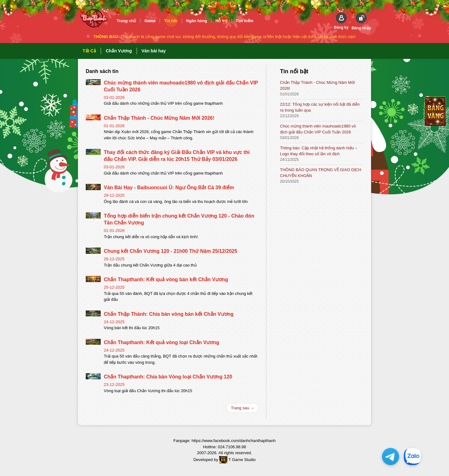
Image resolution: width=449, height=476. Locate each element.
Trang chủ (126, 21)
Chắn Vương (119, 51)
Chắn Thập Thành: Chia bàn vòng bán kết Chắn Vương (169, 314)
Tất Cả (89, 51)
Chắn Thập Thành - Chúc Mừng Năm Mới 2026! (159, 118)
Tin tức (171, 21)
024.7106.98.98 (232, 447)
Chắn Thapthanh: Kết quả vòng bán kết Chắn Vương (166, 279)
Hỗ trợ (221, 21)
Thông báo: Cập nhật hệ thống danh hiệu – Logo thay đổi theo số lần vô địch (319, 151)
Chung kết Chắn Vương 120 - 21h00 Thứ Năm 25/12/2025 (171, 251)
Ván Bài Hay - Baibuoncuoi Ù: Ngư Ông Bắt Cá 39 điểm (169, 188)
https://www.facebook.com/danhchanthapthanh (234, 441)
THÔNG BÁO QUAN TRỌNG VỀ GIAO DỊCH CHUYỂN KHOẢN (321, 173)
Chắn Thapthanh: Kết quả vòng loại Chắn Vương (162, 342)
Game (150, 21)
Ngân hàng (197, 21)
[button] (341, 21)
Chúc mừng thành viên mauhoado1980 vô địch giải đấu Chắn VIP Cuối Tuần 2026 (318, 129)
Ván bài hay (154, 51)
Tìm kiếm (244, 21)
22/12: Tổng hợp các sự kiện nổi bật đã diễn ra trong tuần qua (320, 107)
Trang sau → (243, 408)
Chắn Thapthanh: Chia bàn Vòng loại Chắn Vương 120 (168, 377)
